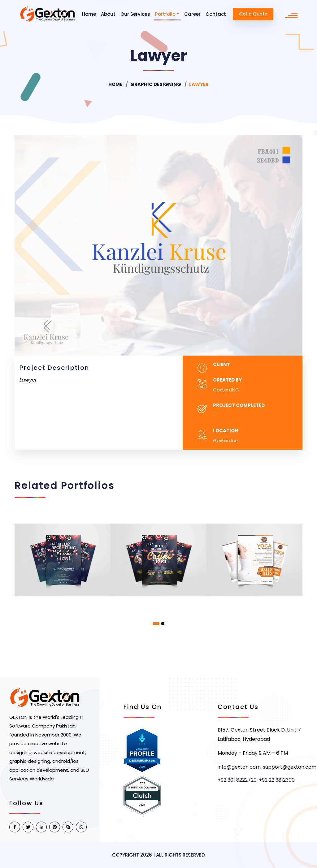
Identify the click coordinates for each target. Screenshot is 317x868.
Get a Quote (253, 14)
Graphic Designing (156, 84)
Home (89, 14)
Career (192, 14)
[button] (156, 624)
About (108, 14)
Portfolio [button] (165, 14)
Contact (216, 14)
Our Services (135, 14)
